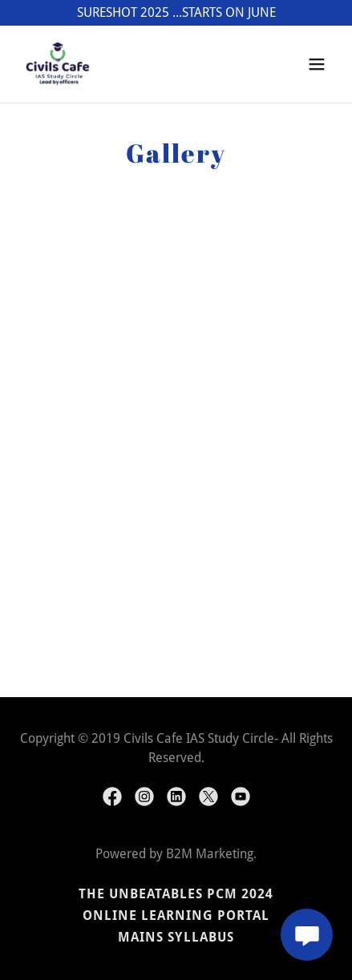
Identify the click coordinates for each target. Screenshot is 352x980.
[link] (58, 64)
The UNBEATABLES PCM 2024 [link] (176, 894)
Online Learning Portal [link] (176, 915)
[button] (317, 64)
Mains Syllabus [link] (176, 937)
